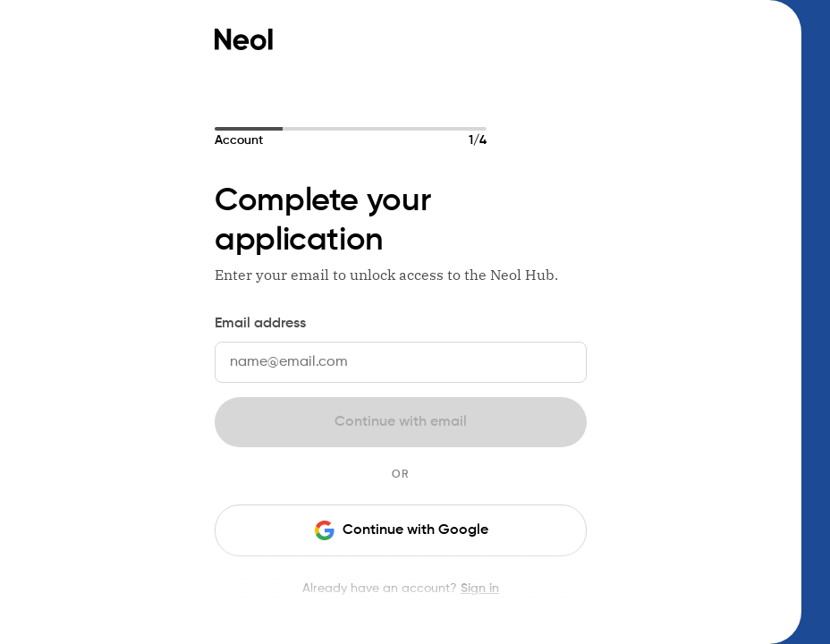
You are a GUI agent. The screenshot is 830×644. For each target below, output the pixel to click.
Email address (260, 324)
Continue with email (401, 422)
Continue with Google (401, 530)
